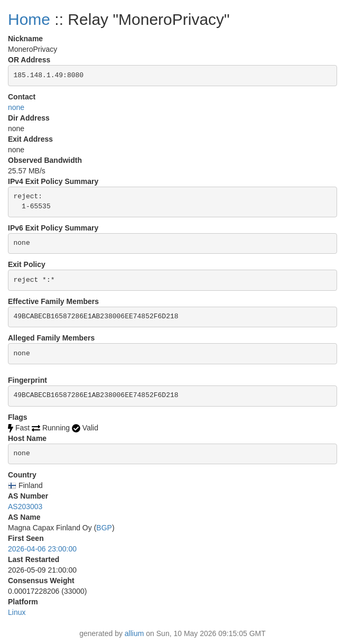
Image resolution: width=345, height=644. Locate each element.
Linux (17, 612)
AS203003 (25, 507)
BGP (104, 528)
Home (29, 19)
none (16, 107)
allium (134, 633)
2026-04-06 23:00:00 (42, 549)
